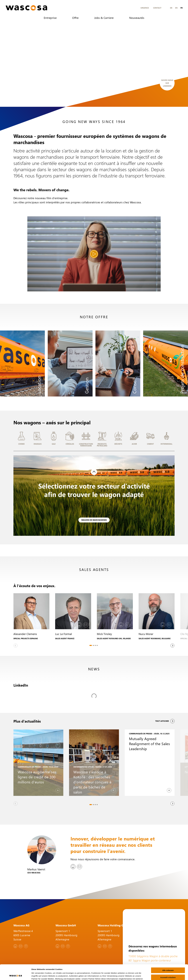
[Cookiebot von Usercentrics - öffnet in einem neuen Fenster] (16, 975)
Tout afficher (165, 708)
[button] (21, 439)
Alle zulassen (168, 956)
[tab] (91, 645)
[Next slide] (172, 646)
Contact (157, 8)
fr (182, 8)
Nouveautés (137, 18)
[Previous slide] (16, 646)
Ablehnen (168, 970)
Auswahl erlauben (168, 963)
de (171, 8)
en (176, 8)
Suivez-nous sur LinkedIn (167, 83)
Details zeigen (128, 975)
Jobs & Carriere (104, 18)
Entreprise (50, 18)
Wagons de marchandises (94, 520)
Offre (75, 18)
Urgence (145, 8)
